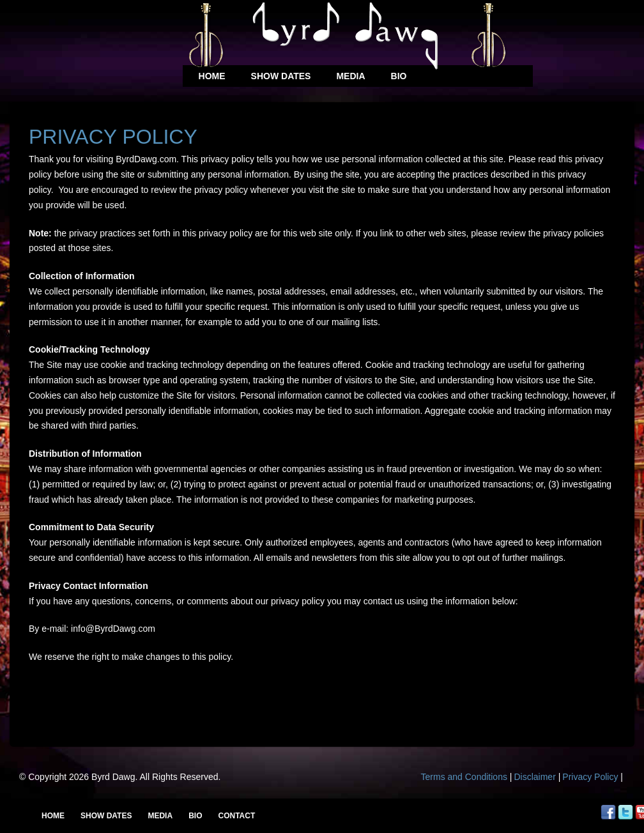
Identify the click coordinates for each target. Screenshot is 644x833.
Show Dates (281, 76)
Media (350, 76)
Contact (236, 816)
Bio (399, 76)
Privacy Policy (590, 777)
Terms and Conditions (464, 777)
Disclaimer (534, 777)
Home (212, 76)
